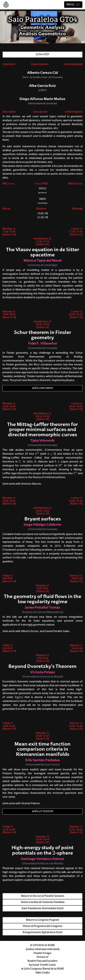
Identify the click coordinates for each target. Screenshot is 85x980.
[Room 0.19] (9, 235)
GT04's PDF (42, 55)
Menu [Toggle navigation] (73, 5)
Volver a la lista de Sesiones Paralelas (43, 902)
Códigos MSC (41, 184)
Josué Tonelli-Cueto (44, 965)
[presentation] (45, 450)
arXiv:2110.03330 (43, 811)
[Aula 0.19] (76, 235)
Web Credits (43, 973)
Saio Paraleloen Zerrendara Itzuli (43, 908)
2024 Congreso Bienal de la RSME (44, 969)
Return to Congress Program (42, 920)
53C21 (43, 189)
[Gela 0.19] (43, 245)
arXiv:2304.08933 (43, 388)
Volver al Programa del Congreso (42, 926)
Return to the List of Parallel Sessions (43, 896)
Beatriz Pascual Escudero (42, 961)
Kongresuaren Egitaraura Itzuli (42, 932)
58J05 (42, 199)
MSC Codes (8, 184)
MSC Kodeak (75, 184)
